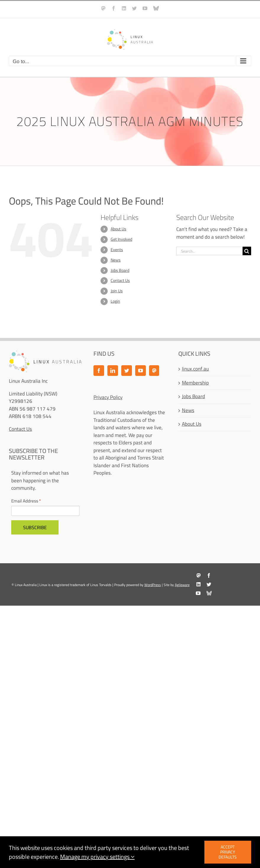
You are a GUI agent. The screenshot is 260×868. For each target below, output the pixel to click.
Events (117, 250)
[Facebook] (99, 371)
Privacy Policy (108, 397)
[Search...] (209, 251)
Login (115, 301)
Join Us (117, 291)
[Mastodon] (154, 371)
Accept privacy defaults (228, 852)
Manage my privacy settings (97, 857)
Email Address (26, 501)
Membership (195, 383)
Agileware (182, 585)
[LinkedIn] (113, 371)
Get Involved (121, 239)
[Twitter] (127, 371)
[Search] (247, 251)
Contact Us (120, 280)
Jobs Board (120, 270)
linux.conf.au (195, 369)
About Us (118, 229)
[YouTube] (141, 371)
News (116, 260)
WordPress (153, 585)
